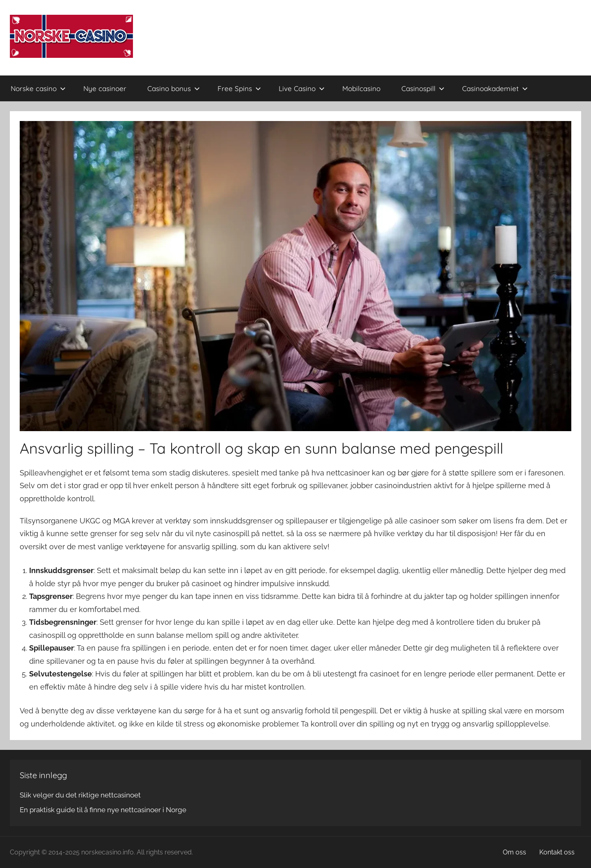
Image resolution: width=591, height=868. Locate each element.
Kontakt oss (557, 852)
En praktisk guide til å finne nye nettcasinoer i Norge (103, 810)
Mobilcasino (361, 88)
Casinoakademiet (495, 88)
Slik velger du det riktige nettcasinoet (80, 795)
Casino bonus (174, 88)
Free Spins (239, 88)
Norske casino (38, 88)
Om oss (514, 852)
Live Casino (302, 88)
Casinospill (423, 88)
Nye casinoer (105, 88)
